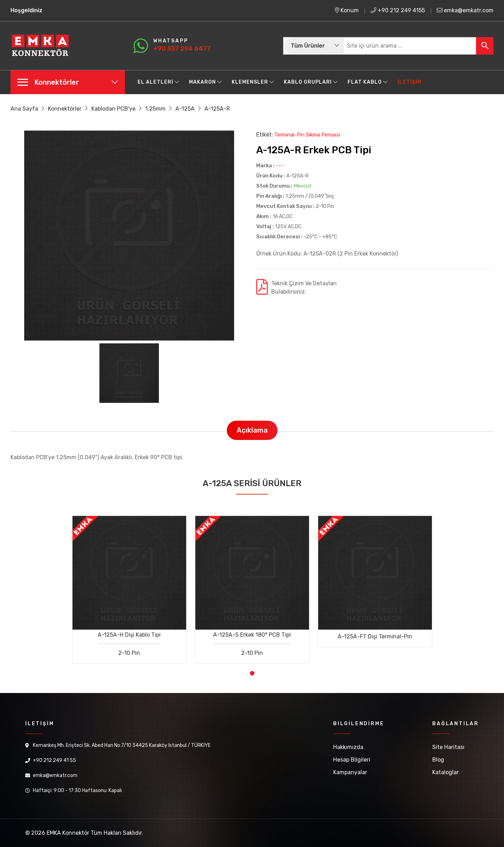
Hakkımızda (348, 747)
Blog (438, 760)
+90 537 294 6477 (182, 49)
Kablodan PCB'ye (113, 109)
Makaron (205, 82)
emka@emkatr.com (465, 10)
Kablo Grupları (311, 82)
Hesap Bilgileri (352, 760)
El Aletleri (158, 82)
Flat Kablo (368, 82)
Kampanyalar (350, 772)
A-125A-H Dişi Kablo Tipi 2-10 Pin (129, 644)
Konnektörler (65, 109)
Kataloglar (446, 772)
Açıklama (252, 430)
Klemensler (253, 82)
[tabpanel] (129, 584)
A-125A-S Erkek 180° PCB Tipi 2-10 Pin (252, 644)
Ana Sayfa (24, 109)
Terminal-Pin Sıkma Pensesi (307, 135)
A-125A (185, 109)
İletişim (409, 82)
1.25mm (155, 109)
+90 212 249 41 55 (54, 760)
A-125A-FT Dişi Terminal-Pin (375, 636)
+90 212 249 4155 (398, 10)
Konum (347, 10)
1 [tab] (252, 673)
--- (279, 166)
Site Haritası (448, 747)
